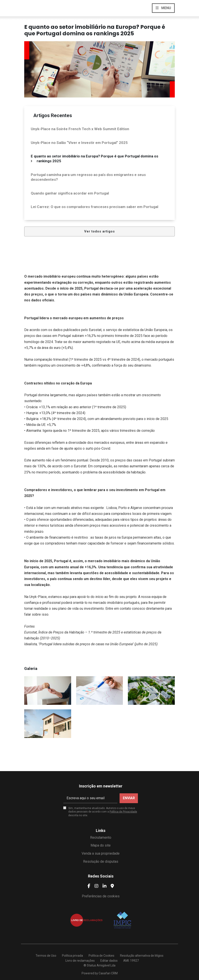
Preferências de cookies (101, 896)
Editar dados (109, 961)
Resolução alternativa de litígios (142, 956)
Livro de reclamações (80, 961)
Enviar (129, 798)
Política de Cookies (101, 956)
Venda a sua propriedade (101, 853)
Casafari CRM (108, 973)
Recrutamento (101, 837)
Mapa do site (101, 845)
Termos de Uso (46, 956)
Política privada (72, 956)
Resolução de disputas (101, 861)
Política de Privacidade (123, 812)
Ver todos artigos (99, 231)
